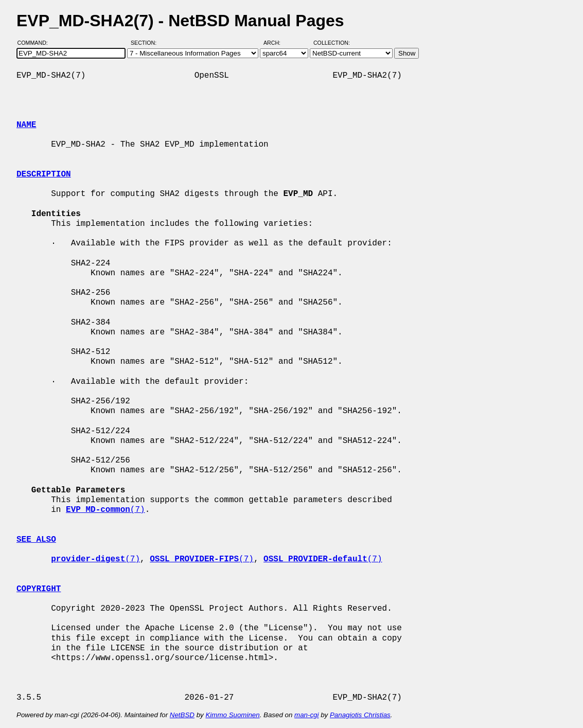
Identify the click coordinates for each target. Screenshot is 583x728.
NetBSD (182, 715)
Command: (36, 43)
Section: (146, 43)
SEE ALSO (36, 540)
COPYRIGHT (39, 589)
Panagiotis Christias (360, 715)
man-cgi (306, 715)
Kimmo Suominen (232, 715)
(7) (105, 510)
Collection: (332, 43)
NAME (26, 125)
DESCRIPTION (44, 174)
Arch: (277, 43)
